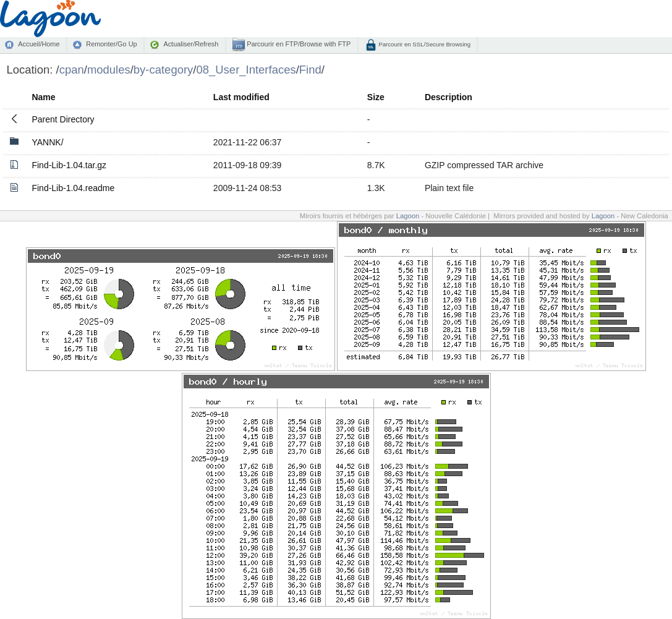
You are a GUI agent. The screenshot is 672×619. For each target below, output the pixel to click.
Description (449, 97)
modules (109, 70)
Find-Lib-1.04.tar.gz (69, 165)
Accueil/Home (39, 44)
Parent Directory (63, 119)
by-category (164, 70)
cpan (72, 70)
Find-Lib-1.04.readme (73, 188)
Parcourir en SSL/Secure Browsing (424, 44)
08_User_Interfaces (246, 70)
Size (376, 97)
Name (43, 97)
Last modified (241, 97)
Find (310, 70)
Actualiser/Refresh (191, 44)
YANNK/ (47, 142)
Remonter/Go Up (111, 44)
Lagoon (408, 216)
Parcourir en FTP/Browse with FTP (298, 44)
